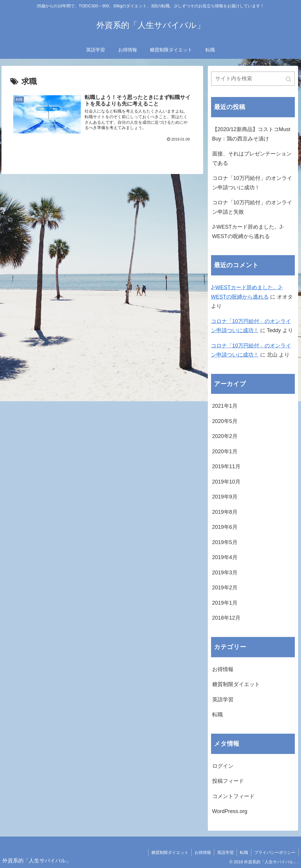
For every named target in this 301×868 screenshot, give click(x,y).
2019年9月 (225, 497)
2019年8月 (225, 512)
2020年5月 (225, 421)
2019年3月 (225, 573)
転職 (218, 715)
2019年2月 (225, 588)
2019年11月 (226, 466)
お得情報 (223, 669)
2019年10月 (226, 482)
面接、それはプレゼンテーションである (252, 158)
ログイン (223, 766)
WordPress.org (230, 811)
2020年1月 (225, 451)
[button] (289, 79)
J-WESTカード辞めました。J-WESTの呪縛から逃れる (248, 232)
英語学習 (223, 700)
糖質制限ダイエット (236, 684)
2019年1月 (225, 603)
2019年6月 (225, 527)
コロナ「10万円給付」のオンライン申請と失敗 (252, 207)
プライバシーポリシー (275, 852)
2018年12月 (226, 618)
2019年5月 (225, 542)
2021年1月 (225, 406)
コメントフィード (233, 796)
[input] (253, 79)
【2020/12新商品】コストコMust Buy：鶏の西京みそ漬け (251, 134)
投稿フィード (228, 781)
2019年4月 (225, 557)
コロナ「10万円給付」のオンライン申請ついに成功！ (252, 183)
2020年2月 (225, 436)
